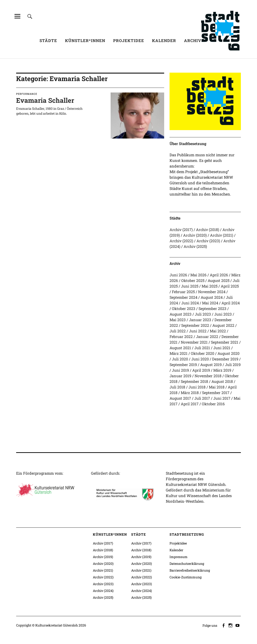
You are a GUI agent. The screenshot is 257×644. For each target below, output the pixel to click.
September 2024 (183, 297)
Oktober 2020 (203, 353)
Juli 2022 (178, 331)
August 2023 (181, 314)
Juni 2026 (178, 275)
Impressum (179, 557)
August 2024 (212, 297)
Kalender (164, 41)
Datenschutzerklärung (187, 564)
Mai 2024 (210, 303)
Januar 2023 (200, 320)
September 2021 (225, 342)
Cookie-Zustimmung (186, 577)
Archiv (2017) (181, 229)
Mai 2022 (218, 331)
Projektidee (129, 41)
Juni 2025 (190, 286)
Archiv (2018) (208, 229)
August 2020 (228, 353)
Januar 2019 (180, 376)
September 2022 (195, 325)
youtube (238, 625)
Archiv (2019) (103, 557)
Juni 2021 (222, 348)
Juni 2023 (223, 314)
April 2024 (231, 303)
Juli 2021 (202, 348)
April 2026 (219, 275)
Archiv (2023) (208, 241)
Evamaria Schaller (45, 100)
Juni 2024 (190, 303)
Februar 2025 (183, 292)
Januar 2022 (207, 336)
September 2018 (194, 381)
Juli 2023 (203, 314)
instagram (231, 625)
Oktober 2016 (213, 404)
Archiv (193, 41)
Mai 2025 (210, 286)
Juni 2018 (197, 387)
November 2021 (194, 342)
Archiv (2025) (195, 246)
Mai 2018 (217, 387)
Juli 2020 (180, 359)
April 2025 (230, 286)
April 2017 (190, 404)
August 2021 (180, 348)
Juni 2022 (198, 331)
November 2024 (212, 292)
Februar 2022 (181, 336)
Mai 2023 (178, 320)
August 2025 (219, 280)
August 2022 (223, 325)
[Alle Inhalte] (18, 16)
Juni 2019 (180, 370)
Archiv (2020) (195, 235)
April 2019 (201, 370)
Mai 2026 (198, 275)
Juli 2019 (233, 365)
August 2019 (211, 365)
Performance (27, 94)
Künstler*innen (85, 41)
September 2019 (183, 365)
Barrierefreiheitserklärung (190, 570)
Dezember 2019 (225, 359)
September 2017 (216, 393)
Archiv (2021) (222, 235)
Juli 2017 (202, 398)
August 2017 (180, 398)
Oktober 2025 (193, 280)
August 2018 (222, 381)
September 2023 (212, 308)
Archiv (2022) (181, 241)
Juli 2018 (177, 387)
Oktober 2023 (184, 308)
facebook (224, 625)
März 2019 (222, 370)
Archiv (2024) (103, 591)
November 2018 (208, 376)
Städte (48, 41)
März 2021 (179, 353)
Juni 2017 (222, 398)
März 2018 (190, 393)
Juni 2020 (200, 359)
